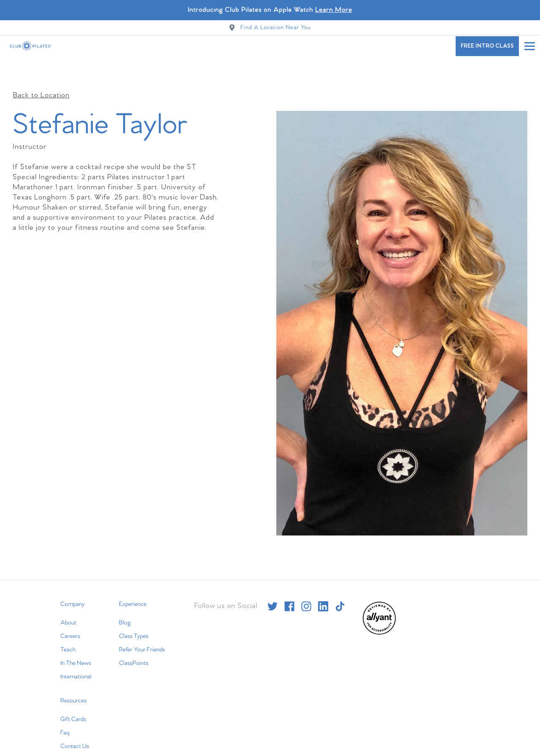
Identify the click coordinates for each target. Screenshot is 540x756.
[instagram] (306, 587)
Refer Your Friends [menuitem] (142, 630)
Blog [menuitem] (125, 603)
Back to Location (41, 76)
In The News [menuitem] (76, 643)
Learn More (334, 10)
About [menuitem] (68, 603)
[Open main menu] (529, 46)
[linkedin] (323, 587)
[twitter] (273, 587)
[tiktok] (340, 587)
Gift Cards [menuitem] (73, 700)
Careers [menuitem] (70, 616)
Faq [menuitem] (65, 713)
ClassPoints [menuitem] (134, 643)
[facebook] (289, 587)
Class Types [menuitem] (134, 616)
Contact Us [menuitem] (75, 726)
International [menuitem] (76, 657)
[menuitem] (379, 613)
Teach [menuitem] (68, 630)
